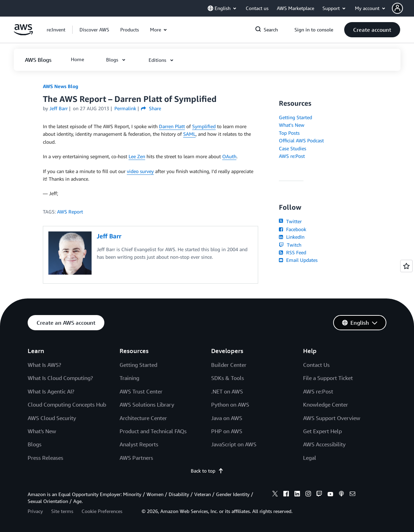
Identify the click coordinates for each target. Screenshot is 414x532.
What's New (292, 125)
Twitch (290, 245)
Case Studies (293, 148)
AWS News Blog (60, 86)
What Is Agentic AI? (51, 391)
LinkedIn (291, 237)
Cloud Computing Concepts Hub (67, 405)
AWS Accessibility (324, 444)
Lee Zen (137, 156)
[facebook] (286, 495)
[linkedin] (297, 495)
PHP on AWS (227, 431)
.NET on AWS (227, 391)
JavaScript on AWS (234, 444)
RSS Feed (292, 252)
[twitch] (319, 495)
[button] (403, 8)
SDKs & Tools (228, 378)
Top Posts (289, 133)
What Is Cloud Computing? (60, 378)
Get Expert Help (322, 431)
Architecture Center (143, 418)
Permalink (125, 108)
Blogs (35, 444)
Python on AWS (230, 405)
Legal (310, 458)
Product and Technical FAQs (153, 431)
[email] (352, 495)
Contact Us (316, 365)
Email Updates (298, 260)
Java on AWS (227, 418)
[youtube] (330, 495)
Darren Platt (172, 126)
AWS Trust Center (141, 391)
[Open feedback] (406, 266)
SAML (189, 134)
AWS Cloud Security (52, 418)
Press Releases (45, 458)
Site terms (62, 511)
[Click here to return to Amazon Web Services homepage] (23, 33)
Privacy (35, 511)
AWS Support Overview (332, 418)
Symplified (204, 126)
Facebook (292, 229)
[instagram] (308, 495)
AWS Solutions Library (147, 405)
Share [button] (151, 108)
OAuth (229, 156)
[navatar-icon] (397, 8)
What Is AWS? (44, 365)
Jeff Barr (59, 108)
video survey (140, 171)
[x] (275, 495)
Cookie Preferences (102, 511)
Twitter (290, 221)
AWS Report (70, 212)
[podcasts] (341, 495)
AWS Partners (136, 458)
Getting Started (295, 117)
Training (129, 378)
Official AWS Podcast (301, 140)
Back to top (207, 471)
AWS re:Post (292, 156)
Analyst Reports (139, 444)
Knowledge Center (326, 405)
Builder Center (229, 365)
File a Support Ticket (328, 378)
